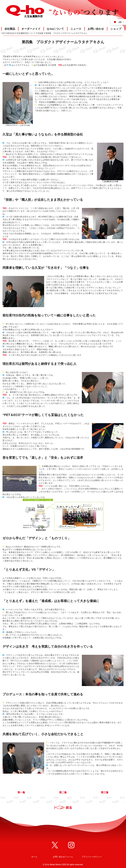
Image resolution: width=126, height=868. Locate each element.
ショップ (116, 29)
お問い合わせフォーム (63, 857)
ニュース (76, 29)
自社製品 (10, 29)
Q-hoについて (56, 29)
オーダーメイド (31, 29)
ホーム (34, 857)
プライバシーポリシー (92, 857)
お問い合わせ (96, 29)
